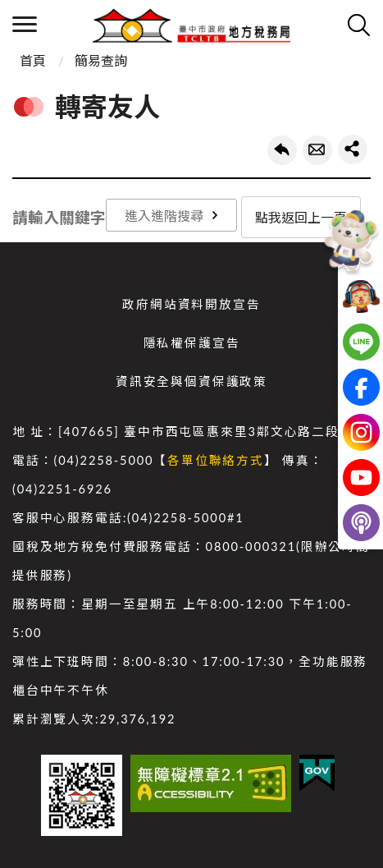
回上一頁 (282, 150)
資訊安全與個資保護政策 (191, 381)
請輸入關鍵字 (59, 218)
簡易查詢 (101, 60)
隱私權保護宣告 (192, 343)
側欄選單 (25, 24)
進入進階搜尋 (164, 216)
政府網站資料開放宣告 (191, 304)
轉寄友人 (317, 150)
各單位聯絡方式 (216, 460)
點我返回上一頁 (301, 217)
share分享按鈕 (353, 149)
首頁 (33, 60)
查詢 (358, 25)
